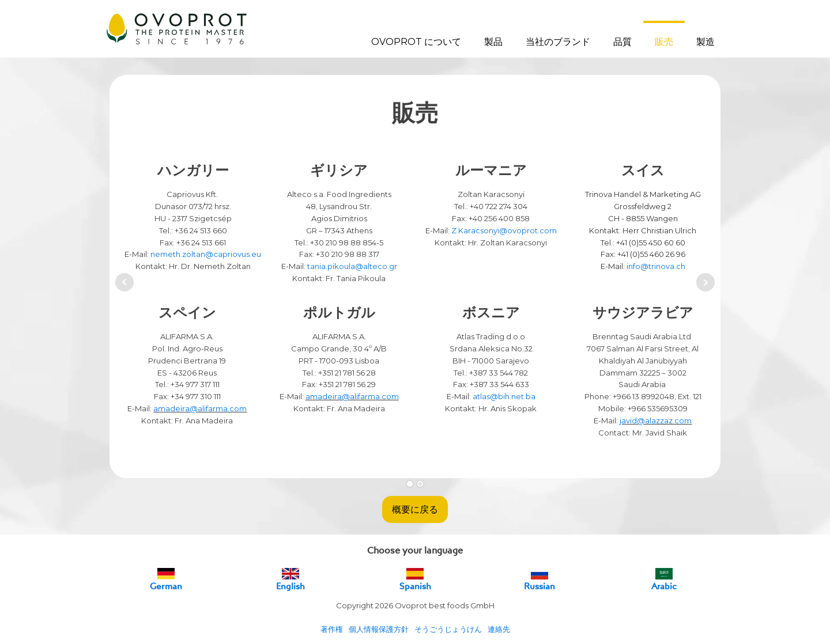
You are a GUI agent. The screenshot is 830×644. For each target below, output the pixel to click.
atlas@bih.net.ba (504, 396)
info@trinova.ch (656, 266)
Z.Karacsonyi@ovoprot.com (504, 230)
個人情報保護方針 (379, 629)
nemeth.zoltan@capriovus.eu (206, 254)
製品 (493, 42)
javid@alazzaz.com (656, 421)
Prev (124, 282)
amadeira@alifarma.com (200, 408)
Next (705, 282)
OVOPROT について (416, 42)
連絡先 (499, 629)
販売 (664, 42)
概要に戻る (415, 509)
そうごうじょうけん (448, 629)
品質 (622, 42)
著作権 (332, 629)
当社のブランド (558, 42)
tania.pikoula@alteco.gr (352, 266)
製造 (705, 42)
